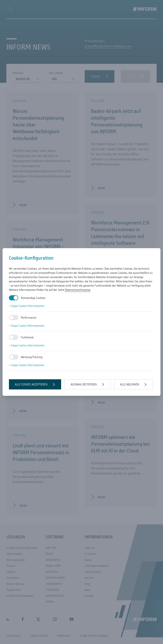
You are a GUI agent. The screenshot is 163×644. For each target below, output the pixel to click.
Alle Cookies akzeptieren (31, 384)
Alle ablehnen (130, 384)
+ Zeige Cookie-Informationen (27, 306)
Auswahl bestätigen (84, 384)
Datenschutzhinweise (78, 290)
